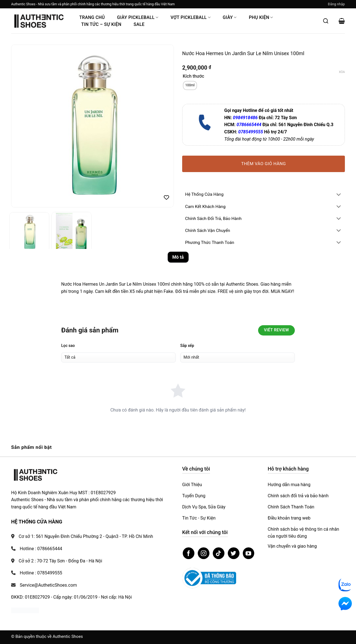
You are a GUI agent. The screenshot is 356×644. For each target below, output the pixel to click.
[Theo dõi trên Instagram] (204, 553)
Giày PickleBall (138, 17)
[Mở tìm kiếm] (326, 21)
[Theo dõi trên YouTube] (249, 553)
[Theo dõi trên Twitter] (234, 553)
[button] (336, 4)
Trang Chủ (92, 17)
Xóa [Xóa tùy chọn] (342, 72)
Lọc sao (68, 346)
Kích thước (193, 76)
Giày (230, 17)
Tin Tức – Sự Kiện (101, 24)
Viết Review (276, 330)
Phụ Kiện (261, 17)
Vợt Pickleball (191, 17)
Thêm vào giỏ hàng (264, 164)
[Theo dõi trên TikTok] (219, 553)
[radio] (190, 85)
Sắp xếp (187, 346)
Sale (139, 24)
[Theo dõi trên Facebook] (189, 553)
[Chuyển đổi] (339, 195)
